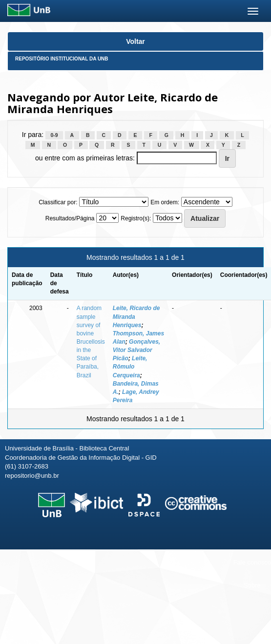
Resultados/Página (70, 218)
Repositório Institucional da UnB (62, 59)
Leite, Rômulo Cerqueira (130, 367)
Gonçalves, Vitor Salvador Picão (136, 350)
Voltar (135, 41)
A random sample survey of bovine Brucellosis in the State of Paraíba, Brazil (91, 342)
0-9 (54, 135)
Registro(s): (136, 218)
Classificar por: (58, 202)
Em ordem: (165, 202)
